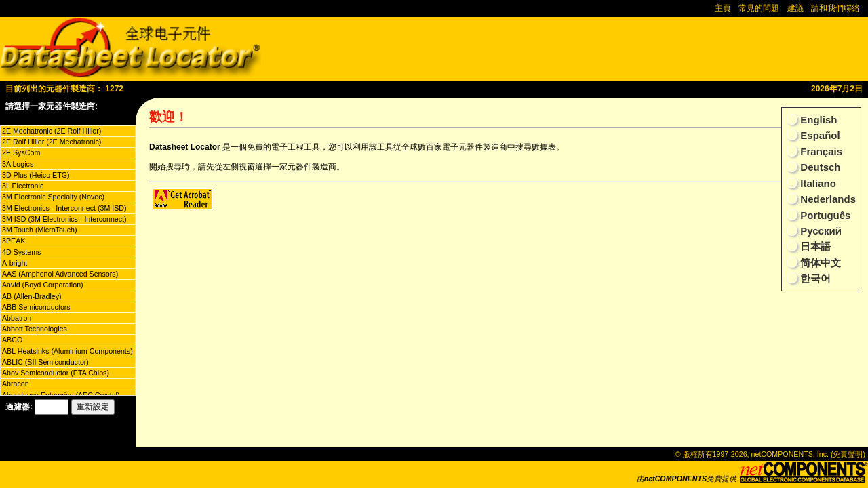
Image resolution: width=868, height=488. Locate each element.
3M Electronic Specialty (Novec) (53, 197)
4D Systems (21, 252)
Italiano (817, 183)
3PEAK (14, 241)
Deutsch (819, 167)
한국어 (814, 278)
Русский (820, 231)
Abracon (16, 384)
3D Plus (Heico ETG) (36, 175)
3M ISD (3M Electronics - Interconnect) (64, 219)
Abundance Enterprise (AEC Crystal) (61, 395)
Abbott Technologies (35, 329)
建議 (795, 8)
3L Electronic (23, 186)
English (817, 120)
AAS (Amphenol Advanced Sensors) (60, 274)
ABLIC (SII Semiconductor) (45, 362)
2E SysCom (21, 152)
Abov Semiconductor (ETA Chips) (56, 373)
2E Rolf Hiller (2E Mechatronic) (52, 142)
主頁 (723, 8)
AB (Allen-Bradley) (32, 296)
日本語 (814, 246)
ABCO (12, 340)
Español (819, 135)
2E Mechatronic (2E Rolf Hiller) (52, 131)
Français (820, 151)
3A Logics (18, 164)
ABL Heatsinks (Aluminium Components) (67, 351)
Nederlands (827, 199)
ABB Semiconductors (36, 307)
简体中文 (819, 263)
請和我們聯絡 (835, 8)
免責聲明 (848, 454)
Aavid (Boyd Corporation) (43, 285)
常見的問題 (759, 8)
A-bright (15, 263)
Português (824, 215)
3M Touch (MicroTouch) (40, 230)
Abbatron (17, 318)
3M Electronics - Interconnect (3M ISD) (64, 208)
